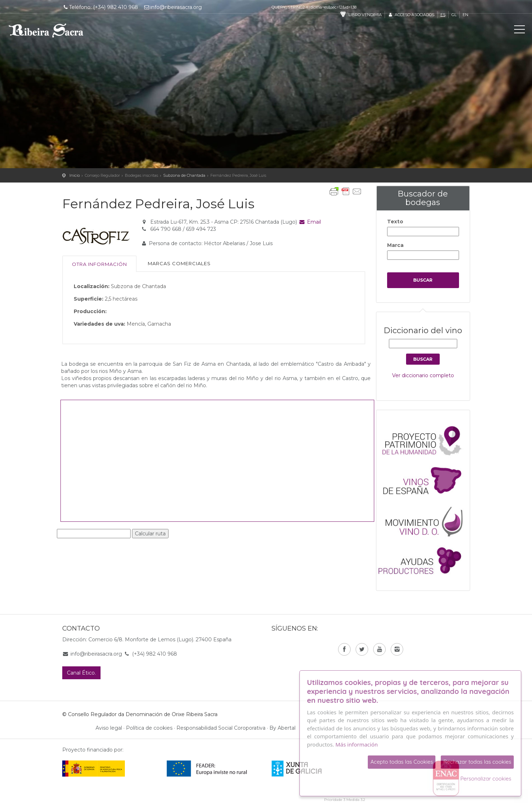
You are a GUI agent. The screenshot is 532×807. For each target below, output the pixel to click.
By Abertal (282, 728)
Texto (395, 222)
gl (454, 15)
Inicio (75, 175)
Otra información (99, 264)
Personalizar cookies (486, 779)
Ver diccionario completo (423, 375)
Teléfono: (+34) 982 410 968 (100, 7)
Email (310, 222)
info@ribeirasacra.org (172, 7)
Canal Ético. (81, 673)
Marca (395, 245)
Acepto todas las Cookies (402, 762)
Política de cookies (149, 728)
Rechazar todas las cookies (477, 762)
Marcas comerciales (179, 263)
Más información (357, 744)
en (465, 15)
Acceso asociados (411, 15)
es (443, 15)
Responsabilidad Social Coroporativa (221, 728)
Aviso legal (109, 728)
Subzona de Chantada (184, 175)
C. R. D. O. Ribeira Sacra (46, 30)
